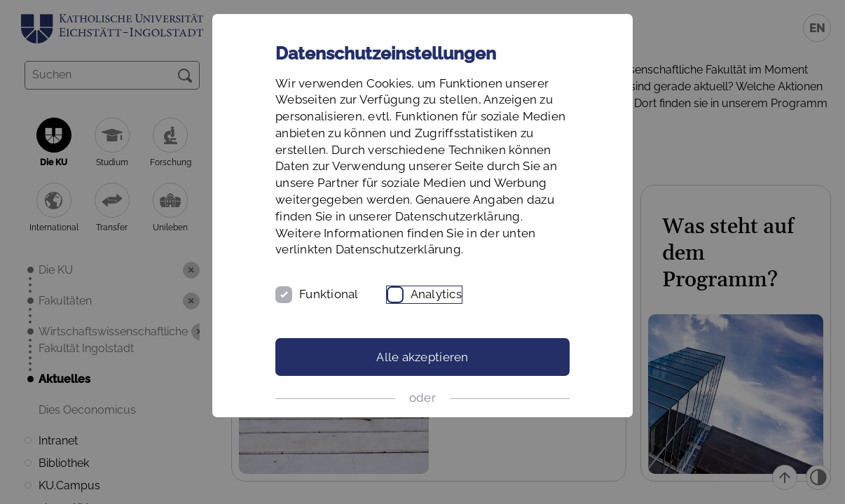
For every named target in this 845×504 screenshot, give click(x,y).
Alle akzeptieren (422, 357)
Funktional (329, 294)
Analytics (436, 294)
